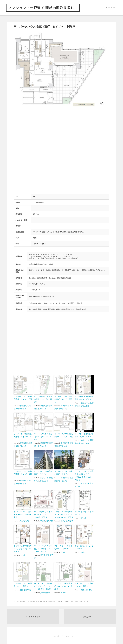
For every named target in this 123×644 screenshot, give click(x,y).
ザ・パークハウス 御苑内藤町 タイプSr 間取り (23, 432)
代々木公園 (85, 477)
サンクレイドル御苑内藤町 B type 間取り (84, 398)
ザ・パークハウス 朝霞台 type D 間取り (23, 577)
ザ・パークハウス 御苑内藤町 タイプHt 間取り (43, 398)
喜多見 (63, 545)
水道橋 (70, 514)
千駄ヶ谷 (22, 406)
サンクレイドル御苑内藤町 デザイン (43, 467)
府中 (83, 582)
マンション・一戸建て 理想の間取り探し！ (44, 8)
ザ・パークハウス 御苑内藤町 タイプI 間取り (64, 398)
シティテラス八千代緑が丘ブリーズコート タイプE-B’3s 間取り (43, 578)
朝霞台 (22, 582)
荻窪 (83, 545)
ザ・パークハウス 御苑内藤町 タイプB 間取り (23, 398)
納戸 (77, 594)
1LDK (61, 594)
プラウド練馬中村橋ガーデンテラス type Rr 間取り (23, 541)
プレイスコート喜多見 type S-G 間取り (63, 540)
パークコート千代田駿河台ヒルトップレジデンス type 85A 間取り (64, 508)
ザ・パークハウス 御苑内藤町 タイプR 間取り (64, 432)
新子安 (43, 548)
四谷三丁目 (85, 403)
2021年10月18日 (20, 594)
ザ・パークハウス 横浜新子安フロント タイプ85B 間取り (43, 541)
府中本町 (88, 582)
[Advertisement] (35, 131)
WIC (72, 594)
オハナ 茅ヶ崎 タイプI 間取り (84, 506)
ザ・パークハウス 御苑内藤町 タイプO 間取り (43, 432)
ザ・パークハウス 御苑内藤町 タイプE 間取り (23, 467)
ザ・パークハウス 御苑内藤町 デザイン (64, 467)
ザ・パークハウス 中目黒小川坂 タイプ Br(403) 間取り (44, 508)
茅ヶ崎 (84, 511)
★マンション (85, 594)
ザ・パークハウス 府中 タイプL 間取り (84, 577)
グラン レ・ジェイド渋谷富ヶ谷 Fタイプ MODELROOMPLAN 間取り (84, 469)
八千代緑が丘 (45, 585)
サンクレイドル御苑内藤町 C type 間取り (84, 432)
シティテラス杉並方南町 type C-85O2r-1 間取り (64, 577)
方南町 (63, 582)
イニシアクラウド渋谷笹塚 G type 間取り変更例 (23, 506)
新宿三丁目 (84, 406)
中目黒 (43, 514)
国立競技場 (43, 594)
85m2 (67, 594)
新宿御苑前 (24, 403)
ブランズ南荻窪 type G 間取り (83, 540)
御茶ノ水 (64, 514)
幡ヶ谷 (22, 511)
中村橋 (22, 548)
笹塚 (27, 511)
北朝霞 (28, 582)
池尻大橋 (49, 514)
